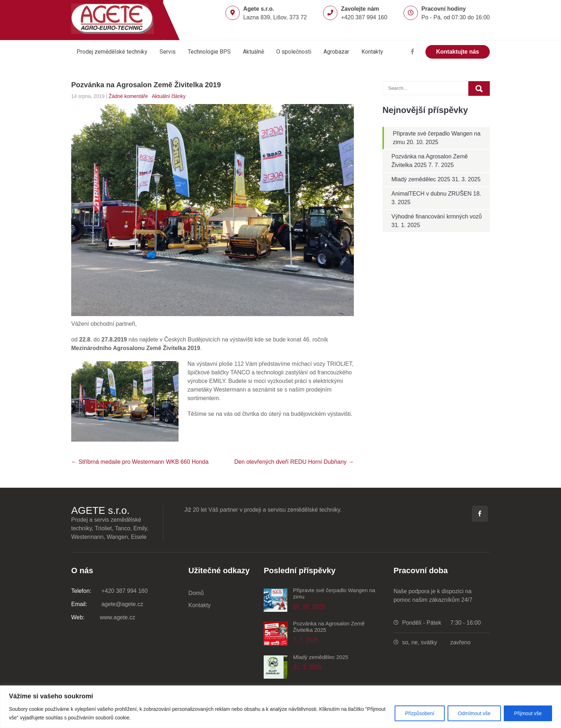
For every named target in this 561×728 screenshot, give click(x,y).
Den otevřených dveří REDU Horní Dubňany (294, 462)
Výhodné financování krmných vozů (437, 217)
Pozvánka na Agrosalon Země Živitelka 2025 (329, 627)
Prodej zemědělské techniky (112, 52)
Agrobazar (336, 52)
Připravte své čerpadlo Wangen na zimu (334, 593)
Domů (196, 593)
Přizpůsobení (420, 713)
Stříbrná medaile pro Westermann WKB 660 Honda (140, 462)
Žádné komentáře (128, 96)
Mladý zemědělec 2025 (421, 179)
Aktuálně (253, 52)
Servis (168, 52)
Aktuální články (169, 96)
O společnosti (294, 52)
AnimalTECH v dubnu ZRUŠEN (431, 194)
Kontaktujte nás (458, 52)
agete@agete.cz (107, 604)
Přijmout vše (528, 713)
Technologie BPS (209, 52)
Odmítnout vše (474, 713)
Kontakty (372, 52)
